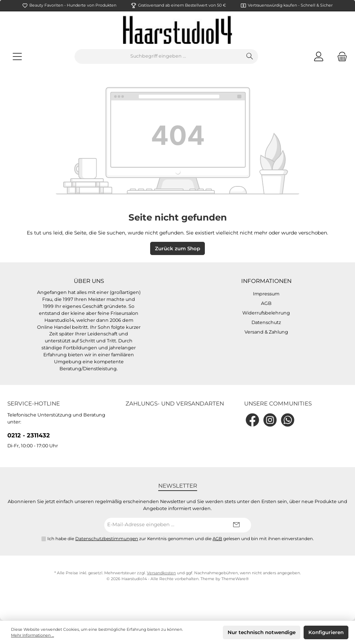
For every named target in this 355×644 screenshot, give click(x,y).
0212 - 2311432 (29, 435)
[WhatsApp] (288, 420)
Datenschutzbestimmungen (107, 539)
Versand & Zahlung (266, 332)
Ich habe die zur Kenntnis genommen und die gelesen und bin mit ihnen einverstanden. (181, 539)
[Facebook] (252, 420)
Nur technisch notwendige (262, 632)
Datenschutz (266, 322)
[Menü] (17, 56)
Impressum (266, 294)
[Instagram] (270, 420)
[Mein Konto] (319, 56)
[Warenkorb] (340, 56)
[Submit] (236, 525)
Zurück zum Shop (177, 248)
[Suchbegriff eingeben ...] (158, 57)
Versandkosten (161, 573)
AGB (266, 303)
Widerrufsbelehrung (266, 313)
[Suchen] (250, 57)
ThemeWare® (235, 579)
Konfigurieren (326, 632)
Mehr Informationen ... (32, 635)
